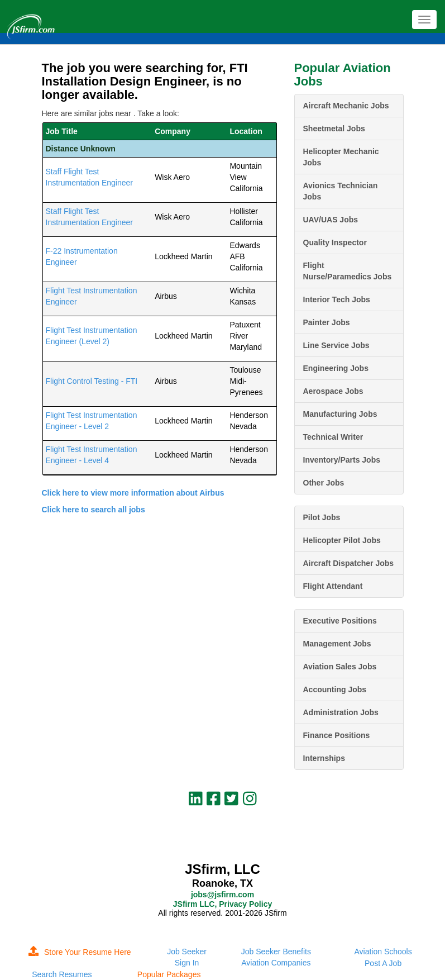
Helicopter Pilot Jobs (342, 540)
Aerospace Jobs (333, 391)
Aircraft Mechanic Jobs (346, 106)
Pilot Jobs (322, 517)
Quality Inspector (335, 242)
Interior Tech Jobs (337, 299)
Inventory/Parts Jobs (342, 460)
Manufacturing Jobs (340, 414)
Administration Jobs (341, 712)
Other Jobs (324, 483)
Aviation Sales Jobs (340, 667)
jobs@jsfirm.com (222, 895)
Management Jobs (337, 644)
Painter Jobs (327, 322)
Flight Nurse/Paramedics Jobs (348, 271)
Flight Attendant (333, 586)
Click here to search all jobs (94, 510)
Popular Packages (169, 974)
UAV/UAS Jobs (331, 220)
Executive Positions (340, 621)
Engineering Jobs (336, 368)
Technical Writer (333, 437)
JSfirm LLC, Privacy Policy (222, 904)
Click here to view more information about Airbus (133, 493)
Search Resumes (62, 974)
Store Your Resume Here (80, 952)
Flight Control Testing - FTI (92, 381)
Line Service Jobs (336, 345)
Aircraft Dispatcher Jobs (349, 563)
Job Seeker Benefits (276, 952)
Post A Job (383, 963)
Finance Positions (337, 735)
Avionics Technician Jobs (341, 191)
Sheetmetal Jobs (334, 129)
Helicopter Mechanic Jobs (341, 157)
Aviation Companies (276, 963)
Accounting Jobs (335, 689)
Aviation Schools (383, 952)
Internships (324, 758)
